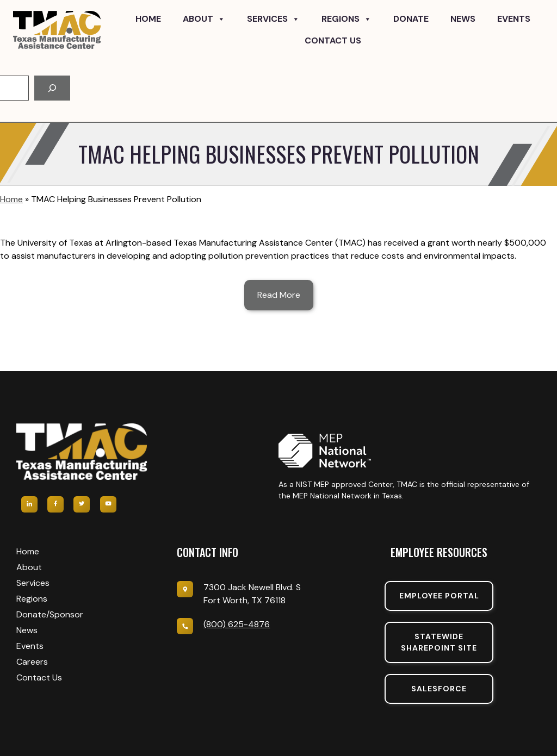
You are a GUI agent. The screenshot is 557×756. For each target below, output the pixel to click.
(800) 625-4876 (237, 624)
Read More (279, 295)
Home (148, 19)
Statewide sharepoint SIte (439, 642)
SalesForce (439, 689)
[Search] (52, 88)
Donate (411, 19)
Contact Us (333, 40)
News (463, 19)
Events (514, 19)
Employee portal (439, 596)
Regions (346, 19)
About (204, 19)
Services (273, 19)
